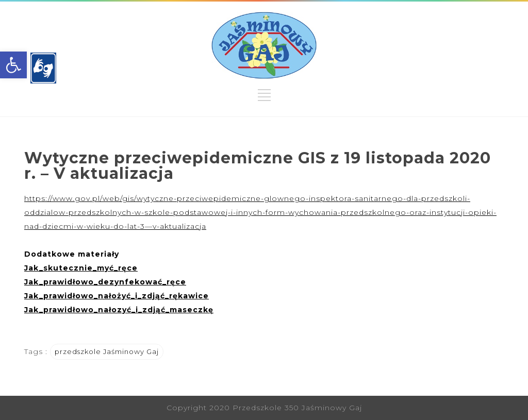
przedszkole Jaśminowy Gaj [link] (107, 351)
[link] (13, 65)
